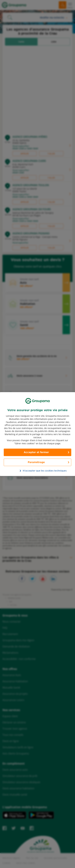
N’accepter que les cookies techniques (39, 471)
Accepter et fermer (36, 452)
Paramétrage (36, 462)
